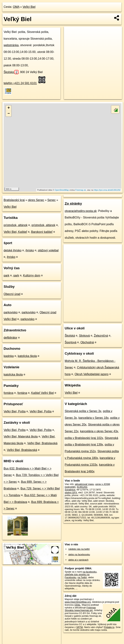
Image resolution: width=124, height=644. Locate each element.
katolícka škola (27, 356)
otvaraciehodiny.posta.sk (81, 211)
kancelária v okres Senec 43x (99, 431)
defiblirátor (10, 338)
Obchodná (87, 342)
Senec (51, 200)
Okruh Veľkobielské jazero (92, 374)
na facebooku (90, 572)
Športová (70, 342)
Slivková (84, 336)
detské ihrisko (13, 250)
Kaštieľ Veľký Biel (42, 393)
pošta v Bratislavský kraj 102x (84, 438)
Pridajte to (109, 627)
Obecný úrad (12, 294)
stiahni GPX (71, 492)
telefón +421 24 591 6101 (20, 83)
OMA (16, 7)
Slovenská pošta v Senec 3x (83, 411)
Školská (11, 72)
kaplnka (9, 356)
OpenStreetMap (62, 190)
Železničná (101, 336)
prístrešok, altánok (16, 225)
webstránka (11, 45)
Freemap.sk (80, 190)
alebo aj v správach (78, 560)
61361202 (82, 487)
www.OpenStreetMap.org (78, 602)
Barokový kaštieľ (42, 232)
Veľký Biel (29, 7)
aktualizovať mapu (84, 484)
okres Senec (36, 200)
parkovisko (11, 312)
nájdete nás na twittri (79, 549)
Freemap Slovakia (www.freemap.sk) (80, 609)
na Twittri (82, 577)
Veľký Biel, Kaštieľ (15, 232)
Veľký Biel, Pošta (15, 411)
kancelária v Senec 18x (94, 418)
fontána (8, 393)
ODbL (77, 605)
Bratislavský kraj (14, 200)
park (6, 275)
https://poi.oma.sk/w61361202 (107, 190)
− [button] (9, 114)
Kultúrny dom (32, 275)
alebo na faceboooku (79, 554)
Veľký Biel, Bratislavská (42, 443)
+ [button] (9, 108)
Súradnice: (70, 490)
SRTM (80, 627)
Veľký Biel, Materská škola (21, 437)
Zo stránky (73, 203)
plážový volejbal (48, 250)
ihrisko (30, 250)
